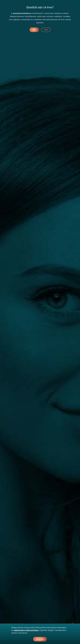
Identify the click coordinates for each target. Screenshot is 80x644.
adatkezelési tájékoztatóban (26, 630)
